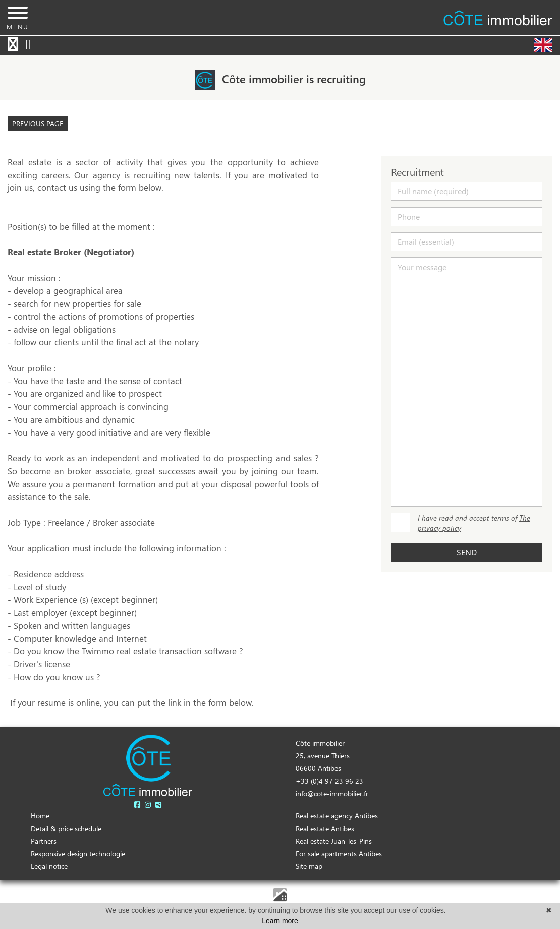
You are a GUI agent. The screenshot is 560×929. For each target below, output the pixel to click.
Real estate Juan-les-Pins (334, 841)
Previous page (38, 123)
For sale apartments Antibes (339, 854)
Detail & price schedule (66, 828)
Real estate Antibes (325, 828)
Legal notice (49, 866)
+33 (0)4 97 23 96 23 (329, 781)
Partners (44, 841)
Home (40, 816)
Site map (309, 866)
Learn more (280, 921)
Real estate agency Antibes (337, 816)
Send (467, 552)
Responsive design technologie (78, 854)
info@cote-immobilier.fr (332, 793)
